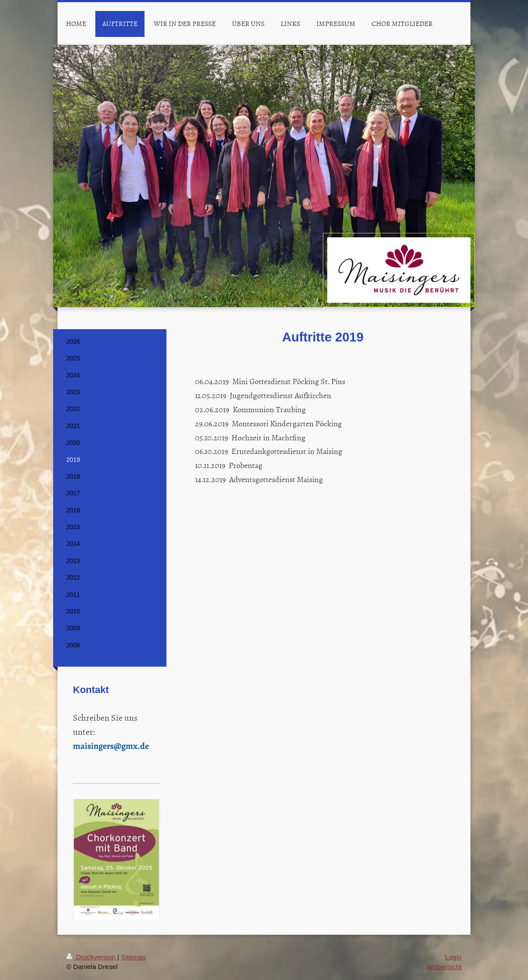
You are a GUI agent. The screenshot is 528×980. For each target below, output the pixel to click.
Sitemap (134, 957)
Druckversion (92, 957)
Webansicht (444, 967)
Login (453, 957)
